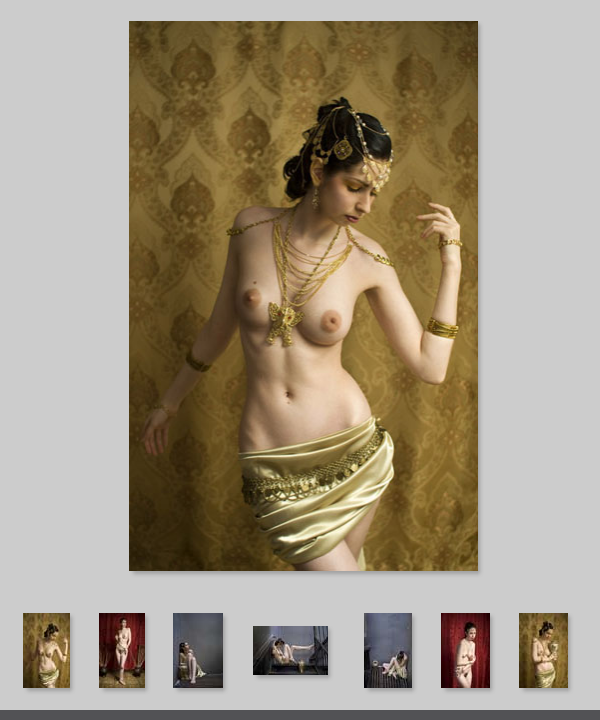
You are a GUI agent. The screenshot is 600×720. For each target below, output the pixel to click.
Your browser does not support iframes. (300, 305)
